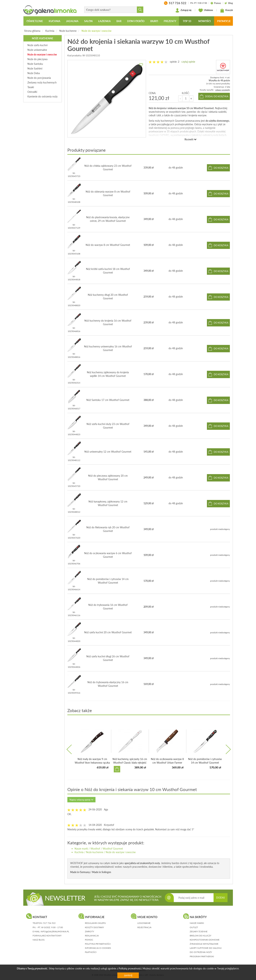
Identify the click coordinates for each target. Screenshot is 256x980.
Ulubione (206, 10)
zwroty (89, 931)
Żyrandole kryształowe (204, 944)
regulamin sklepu (95, 923)
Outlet (194, 927)
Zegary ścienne (199, 931)
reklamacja (92, 936)
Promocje (224, 21)
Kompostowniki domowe (205, 940)
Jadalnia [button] (72, 21)
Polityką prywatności (130, 968)
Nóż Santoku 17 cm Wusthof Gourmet (108, 400)
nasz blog (39, 940)
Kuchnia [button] (55, 21)
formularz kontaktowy (47, 936)
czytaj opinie (188, 62)
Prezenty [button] (170, 21)
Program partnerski (202, 956)
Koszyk (226, 10)
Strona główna (32, 31)
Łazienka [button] (105, 21)
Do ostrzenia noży (201, 952)
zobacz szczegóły (223, 90)
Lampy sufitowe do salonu (206, 948)
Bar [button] (119, 21)
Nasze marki (81, 849)
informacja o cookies (98, 948)
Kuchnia (50, 31)
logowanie (144, 923)
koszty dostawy (94, 927)
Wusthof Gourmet (113, 849)
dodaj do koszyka (217, 96)
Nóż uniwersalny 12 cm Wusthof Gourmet (108, 452)
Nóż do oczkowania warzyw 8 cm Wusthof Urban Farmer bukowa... (167, 763)
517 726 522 (49, 923)
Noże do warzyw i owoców (96, 31)
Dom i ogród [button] (136, 21)
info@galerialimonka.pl (55, 931)
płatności (91, 952)
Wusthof (95, 849)
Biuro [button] (154, 21)
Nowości (204, 21)
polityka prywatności (98, 944)
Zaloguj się (183, 10)
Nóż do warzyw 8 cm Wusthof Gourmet (108, 245)
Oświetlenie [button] (35, 21)
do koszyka (221, 168)
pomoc (89, 940)
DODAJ (221, 898)
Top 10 (187, 21)
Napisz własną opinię (81, 800)
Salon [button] (88, 21)
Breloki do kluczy (200, 936)
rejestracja (144, 927)
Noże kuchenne (68, 31)
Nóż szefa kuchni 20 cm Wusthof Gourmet (108, 632)
